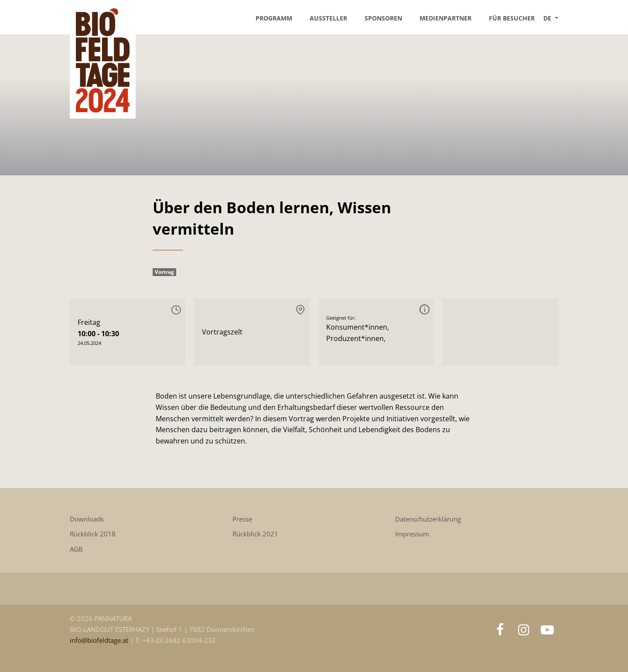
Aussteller (328, 18)
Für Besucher (512, 18)
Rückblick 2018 (93, 534)
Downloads (87, 519)
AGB (76, 549)
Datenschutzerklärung (428, 519)
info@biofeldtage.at (100, 640)
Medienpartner (445, 18)
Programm (274, 18)
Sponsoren (383, 18)
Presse (242, 519)
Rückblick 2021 (255, 534)
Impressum (412, 534)
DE (548, 18)
